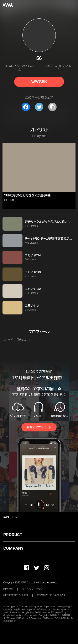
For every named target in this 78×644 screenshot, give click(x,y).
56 (17, 517)
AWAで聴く (39, 82)
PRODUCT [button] (13, 535)
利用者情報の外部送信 (16, 595)
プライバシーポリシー (33, 589)
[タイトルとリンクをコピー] (52, 107)
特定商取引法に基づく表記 (52, 595)
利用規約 (8, 589)
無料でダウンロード (39, 427)
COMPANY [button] (13, 548)
